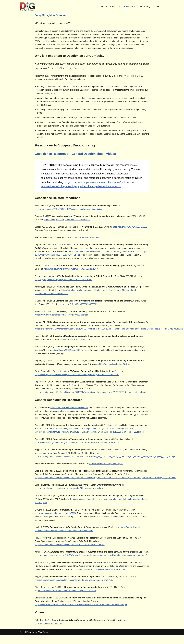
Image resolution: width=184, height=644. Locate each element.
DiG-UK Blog (144, 6)
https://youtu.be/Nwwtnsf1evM (48, 632)
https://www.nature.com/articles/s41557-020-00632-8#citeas (62, 319)
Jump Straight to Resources (52, 15)
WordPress (43, 641)
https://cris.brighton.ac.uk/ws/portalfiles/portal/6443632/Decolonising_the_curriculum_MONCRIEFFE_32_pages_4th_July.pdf (91, 396)
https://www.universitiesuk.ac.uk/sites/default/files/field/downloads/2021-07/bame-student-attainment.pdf (81, 613)
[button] (119, 7)
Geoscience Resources (52, 154)
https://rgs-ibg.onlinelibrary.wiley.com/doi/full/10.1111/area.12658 (64, 284)
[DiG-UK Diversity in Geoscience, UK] (28, 7)
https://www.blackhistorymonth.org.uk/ (107, 468)
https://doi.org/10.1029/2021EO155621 (130, 227)
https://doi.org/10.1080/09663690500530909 (78, 308)
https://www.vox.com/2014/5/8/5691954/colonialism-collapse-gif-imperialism (69, 209)
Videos (111, 154)
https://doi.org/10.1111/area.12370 (76, 344)
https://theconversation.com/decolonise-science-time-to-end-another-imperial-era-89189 (74, 588)
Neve (22, 641)
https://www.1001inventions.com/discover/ (69, 412)
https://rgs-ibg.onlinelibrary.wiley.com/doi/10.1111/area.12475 (71, 273)
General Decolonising (87, 154)
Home (104, 6)
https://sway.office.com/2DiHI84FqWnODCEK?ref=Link (114, 578)
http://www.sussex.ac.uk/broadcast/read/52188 (56, 518)
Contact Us (158, 6)
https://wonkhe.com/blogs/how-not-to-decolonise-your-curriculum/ (67, 599)
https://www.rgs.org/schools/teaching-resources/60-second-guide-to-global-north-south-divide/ (77, 379)
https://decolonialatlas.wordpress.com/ (82, 238)
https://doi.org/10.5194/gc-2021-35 (115, 368)
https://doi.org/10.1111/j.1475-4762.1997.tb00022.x (67, 220)
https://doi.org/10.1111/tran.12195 (68, 354)
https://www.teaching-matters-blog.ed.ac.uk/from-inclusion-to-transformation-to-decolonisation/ (77, 447)
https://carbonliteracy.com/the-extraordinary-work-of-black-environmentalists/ (69, 493)
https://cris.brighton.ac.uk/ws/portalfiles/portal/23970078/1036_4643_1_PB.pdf (70, 550)
